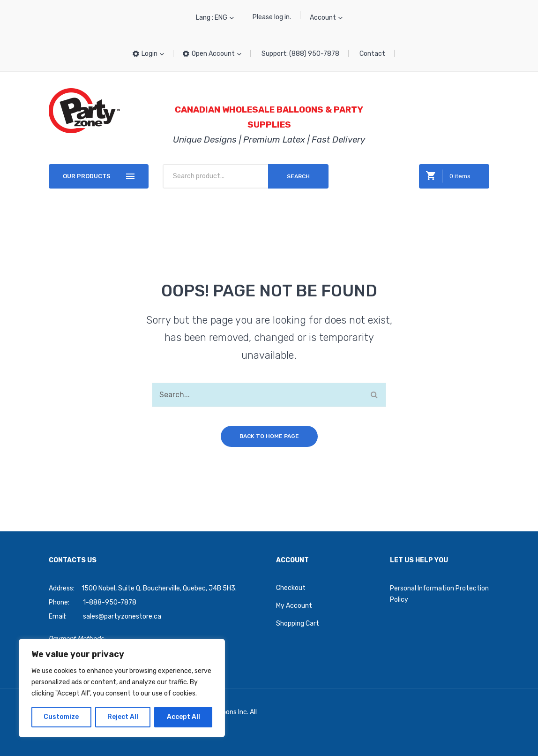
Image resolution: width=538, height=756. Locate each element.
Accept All (183, 717)
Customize (61, 717)
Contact (372, 54)
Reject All (123, 717)
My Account (294, 606)
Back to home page (269, 436)
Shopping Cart (298, 624)
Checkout (291, 588)
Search (298, 176)
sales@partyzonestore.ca (122, 616)
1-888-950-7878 (110, 602)
